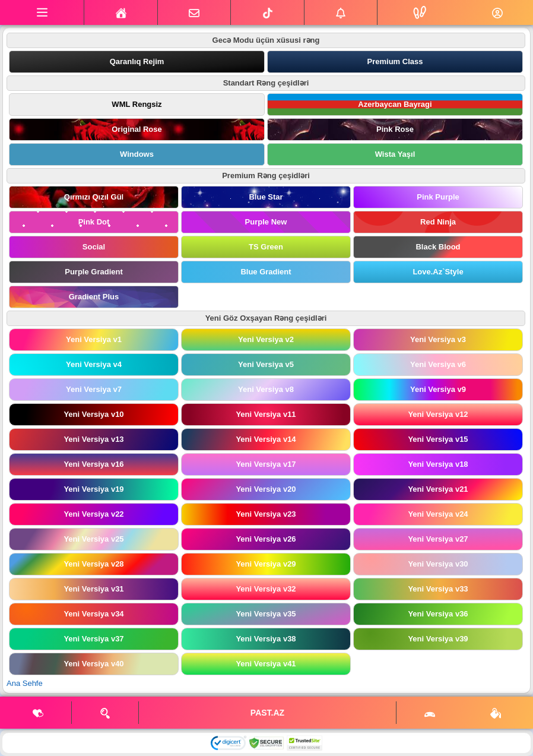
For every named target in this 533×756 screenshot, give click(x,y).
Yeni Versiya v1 (94, 339)
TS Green (266, 247)
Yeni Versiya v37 (93, 639)
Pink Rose (395, 129)
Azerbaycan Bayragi (395, 104)
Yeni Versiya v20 (266, 489)
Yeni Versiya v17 (266, 464)
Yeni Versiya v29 (266, 564)
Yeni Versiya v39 (438, 639)
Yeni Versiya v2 (266, 339)
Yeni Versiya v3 (438, 339)
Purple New (266, 222)
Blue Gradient (266, 272)
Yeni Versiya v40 (93, 664)
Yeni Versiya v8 (266, 389)
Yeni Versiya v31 (93, 589)
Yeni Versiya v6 (438, 364)
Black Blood (438, 247)
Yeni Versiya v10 (93, 414)
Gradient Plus (94, 297)
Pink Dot (94, 222)
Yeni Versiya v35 (266, 614)
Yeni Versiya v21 (438, 489)
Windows (137, 154)
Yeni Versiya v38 (266, 639)
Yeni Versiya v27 (438, 539)
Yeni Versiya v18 (438, 464)
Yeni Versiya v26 (266, 539)
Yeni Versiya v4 (94, 364)
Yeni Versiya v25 (93, 539)
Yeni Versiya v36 (438, 614)
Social (94, 247)
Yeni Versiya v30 (438, 564)
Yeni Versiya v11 (266, 414)
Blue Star (266, 197)
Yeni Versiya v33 (438, 589)
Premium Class (395, 61)
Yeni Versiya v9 (438, 389)
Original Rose (137, 129)
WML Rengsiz (137, 104)
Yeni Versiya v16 (93, 464)
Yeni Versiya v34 (93, 614)
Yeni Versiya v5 (266, 364)
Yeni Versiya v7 (94, 389)
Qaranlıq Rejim (137, 61)
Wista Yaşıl (395, 154)
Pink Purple (438, 197)
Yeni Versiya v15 (438, 439)
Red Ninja (438, 222)
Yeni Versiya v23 (266, 514)
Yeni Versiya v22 (93, 514)
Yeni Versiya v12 (438, 414)
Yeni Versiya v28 (93, 564)
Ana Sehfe (25, 683)
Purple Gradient (94, 272)
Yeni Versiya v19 (93, 489)
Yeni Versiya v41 (266, 664)
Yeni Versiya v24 (438, 514)
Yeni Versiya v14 (266, 439)
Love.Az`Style (438, 272)
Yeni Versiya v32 (266, 589)
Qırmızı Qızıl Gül (94, 197)
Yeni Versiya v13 (93, 439)
